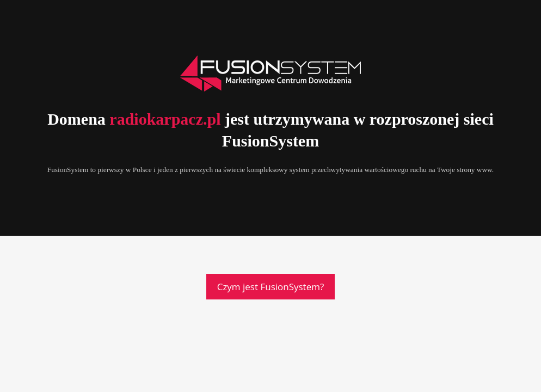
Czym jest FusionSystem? (271, 287)
